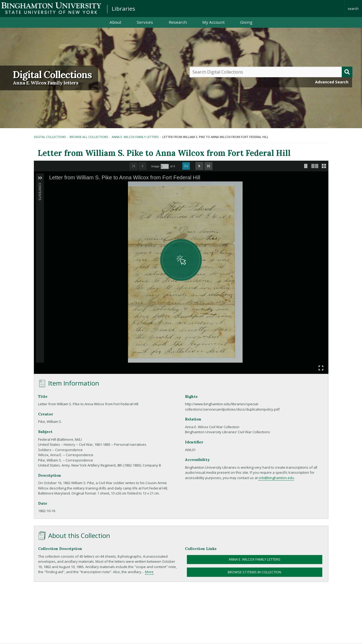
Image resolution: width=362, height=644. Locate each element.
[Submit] (347, 72)
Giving (246, 22)
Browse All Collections (89, 137)
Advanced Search (332, 82)
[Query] (271, 72)
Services (145, 22)
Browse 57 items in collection (254, 572)
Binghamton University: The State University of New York (51, 8)
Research (178, 22)
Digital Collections (52, 75)
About (115, 22)
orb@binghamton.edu (276, 478)
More (149, 572)
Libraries (123, 9)
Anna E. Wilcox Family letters (45, 83)
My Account (214, 22)
